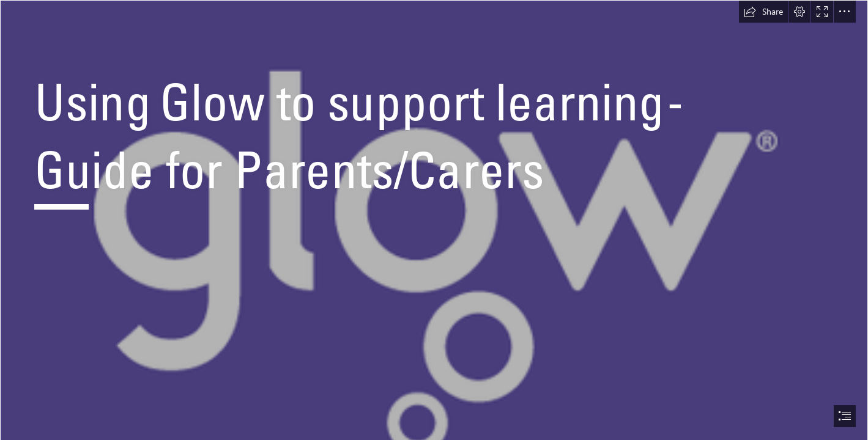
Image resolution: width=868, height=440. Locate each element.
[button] (763, 12)
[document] (434, 220)
